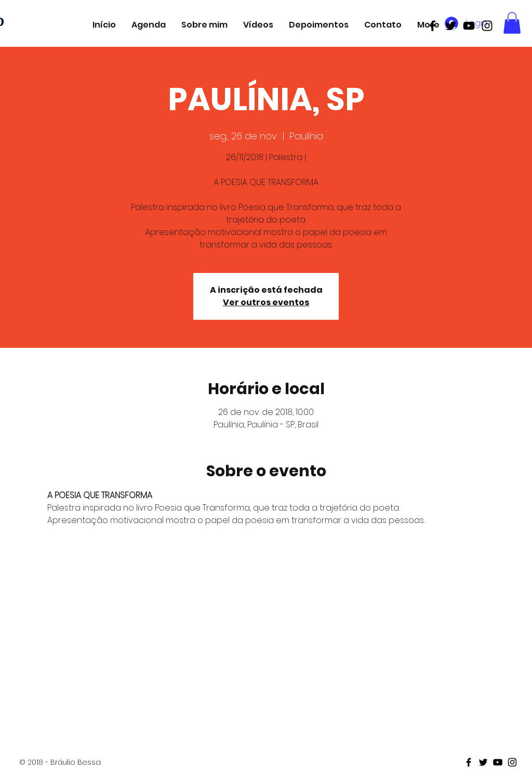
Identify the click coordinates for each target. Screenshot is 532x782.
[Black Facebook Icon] (433, 26)
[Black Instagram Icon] (487, 26)
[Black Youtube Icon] (469, 26)
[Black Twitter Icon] (451, 26)
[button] (512, 23)
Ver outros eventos (266, 302)
